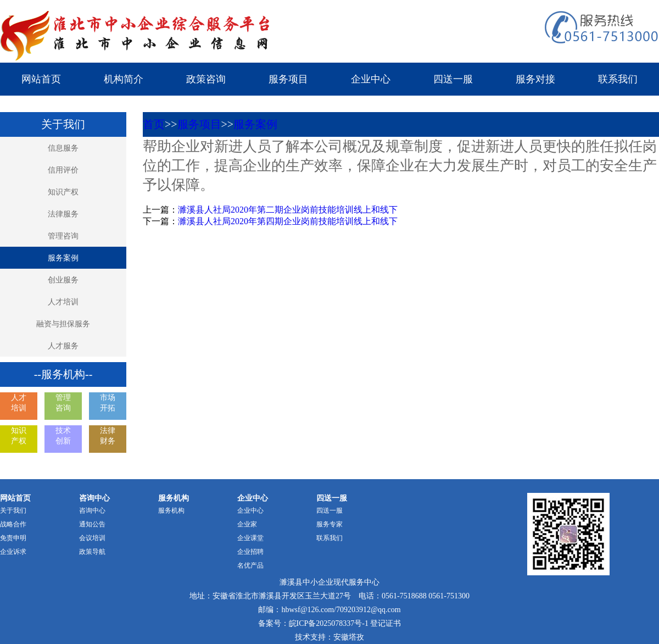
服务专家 (329, 524)
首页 (154, 124)
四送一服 (453, 79)
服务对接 (535, 79)
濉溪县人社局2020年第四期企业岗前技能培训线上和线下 (288, 221)
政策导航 (92, 552)
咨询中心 (92, 510)
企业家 (247, 524)
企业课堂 (250, 538)
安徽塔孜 (349, 637)
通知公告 (92, 524)
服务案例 (63, 258)
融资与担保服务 (63, 324)
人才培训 (63, 302)
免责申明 (13, 538)
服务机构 (171, 510)
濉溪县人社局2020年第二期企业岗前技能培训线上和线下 (288, 210)
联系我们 (618, 79)
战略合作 (13, 524)
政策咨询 (206, 79)
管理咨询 (63, 236)
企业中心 (371, 79)
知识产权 (63, 192)
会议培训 (92, 538)
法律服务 (63, 214)
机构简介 (124, 79)
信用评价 (63, 170)
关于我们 (13, 510)
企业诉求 (13, 552)
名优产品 (250, 565)
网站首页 (41, 79)
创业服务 (63, 280)
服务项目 (288, 79)
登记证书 (386, 623)
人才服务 (63, 346)
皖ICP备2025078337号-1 (329, 623)
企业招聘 (250, 552)
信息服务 (63, 148)
